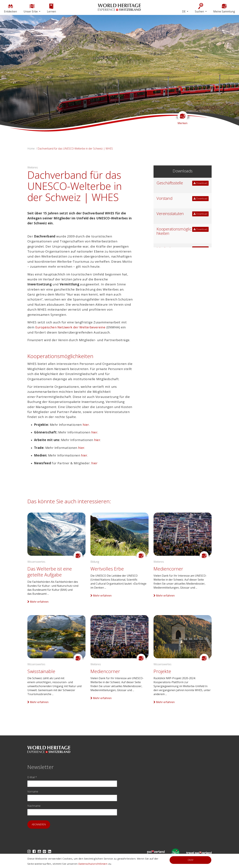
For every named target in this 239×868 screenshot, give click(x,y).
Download (200, 183)
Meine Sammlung (224, 8)
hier (86, 425)
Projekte (162, 671)
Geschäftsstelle (170, 183)
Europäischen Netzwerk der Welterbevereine (70, 327)
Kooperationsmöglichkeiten (174, 231)
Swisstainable (41, 671)
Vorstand (164, 198)
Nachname (34, 806)
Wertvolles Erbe (107, 569)
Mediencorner (168, 569)
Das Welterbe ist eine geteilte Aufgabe (50, 572)
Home (31, 149)
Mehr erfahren (38, 602)
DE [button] (184, 11)
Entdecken (10, 8)
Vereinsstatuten (170, 213)
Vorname (33, 792)
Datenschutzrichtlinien (93, 864)
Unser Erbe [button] (31, 8)
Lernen (51, 8)
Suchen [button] (200, 8)
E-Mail (32, 777)
